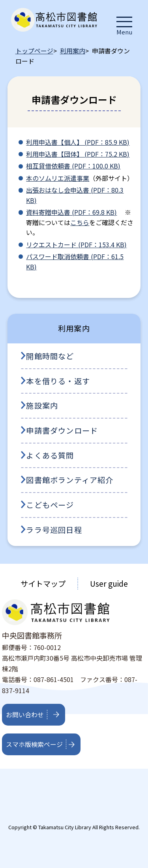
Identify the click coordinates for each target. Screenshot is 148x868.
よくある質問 (50, 455)
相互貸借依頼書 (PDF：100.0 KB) (73, 166)
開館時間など (50, 356)
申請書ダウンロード (62, 430)
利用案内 (73, 51)
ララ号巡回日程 (54, 530)
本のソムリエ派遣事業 (58, 178)
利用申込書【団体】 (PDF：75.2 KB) (78, 154)
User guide (109, 584)
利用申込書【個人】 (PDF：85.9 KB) (78, 142)
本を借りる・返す (58, 381)
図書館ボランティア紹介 (70, 480)
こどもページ (50, 505)
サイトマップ (43, 584)
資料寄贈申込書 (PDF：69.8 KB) (71, 212)
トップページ (34, 51)
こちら (80, 222)
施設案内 (42, 406)
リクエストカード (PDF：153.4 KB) (76, 244)
